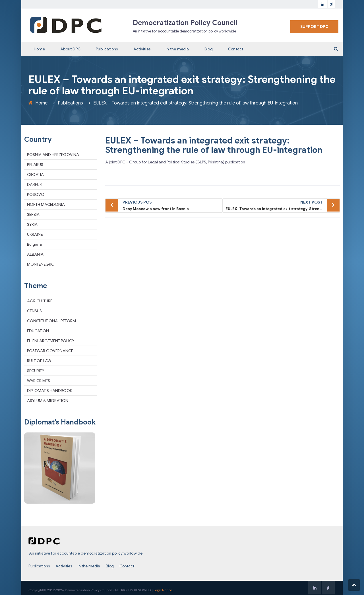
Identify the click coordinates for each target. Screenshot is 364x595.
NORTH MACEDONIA (46, 204)
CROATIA (35, 175)
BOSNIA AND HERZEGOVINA (53, 155)
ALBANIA (35, 254)
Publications (107, 49)
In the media (177, 49)
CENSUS (34, 311)
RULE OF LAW (39, 361)
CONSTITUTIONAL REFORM (51, 321)
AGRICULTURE (40, 301)
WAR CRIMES (39, 381)
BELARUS (35, 165)
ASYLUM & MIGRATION (48, 401)
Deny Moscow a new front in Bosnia (171, 205)
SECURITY (36, 371)
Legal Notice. (163, 590)
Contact (236, 49)
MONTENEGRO (41, 264)
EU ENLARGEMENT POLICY (51, 341)
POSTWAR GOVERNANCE (50, 351)
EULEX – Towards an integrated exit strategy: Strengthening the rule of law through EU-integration (214, 145)
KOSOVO (36, 194)
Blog (209, 49)
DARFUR (34, 184)
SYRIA (32, 224)
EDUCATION (38, 331)
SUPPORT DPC (314, 26)
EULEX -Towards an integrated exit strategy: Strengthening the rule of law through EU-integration (283, 205)
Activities (142, 49)
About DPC (70, 49)
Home (39, 49)
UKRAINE (35, 234)
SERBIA (33, 214)
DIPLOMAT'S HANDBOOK (50, 391)
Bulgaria (34, 244)
